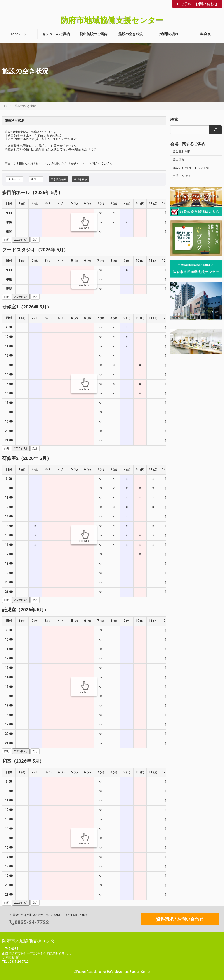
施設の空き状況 (131, 34)
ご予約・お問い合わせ (197, 4)
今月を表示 (80, 179)
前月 (7, 240)
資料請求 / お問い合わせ (180, 919)
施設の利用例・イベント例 (191, 168)
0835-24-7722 (32, 922)
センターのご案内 (56, 34)
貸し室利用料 (182, 151)
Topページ (19, 34)
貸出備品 (179, 159)
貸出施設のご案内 (94, 34)
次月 (35, 240)
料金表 (205, 34)
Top (5, 106)
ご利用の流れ (168, 34)
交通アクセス (182, 176)
